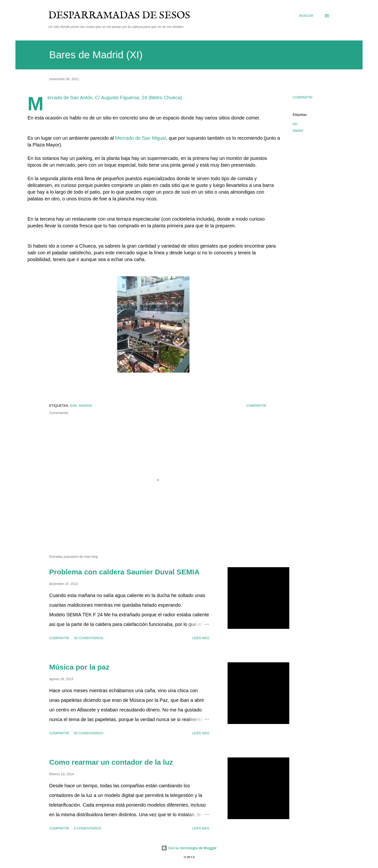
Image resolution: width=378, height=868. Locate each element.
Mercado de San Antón (70, 98)
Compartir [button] (303, 97)
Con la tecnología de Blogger (189, 848)
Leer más (201, 638)
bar (295, 124)
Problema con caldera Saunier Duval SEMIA (124, 572)
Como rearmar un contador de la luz (111, 762)
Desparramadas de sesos (119, 16)
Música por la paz (79, 667)
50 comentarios (89, 733)
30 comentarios (89, 638)
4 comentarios (88, 828)
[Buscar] (306, 16)
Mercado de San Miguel (141, 138)
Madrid (298, 131)
